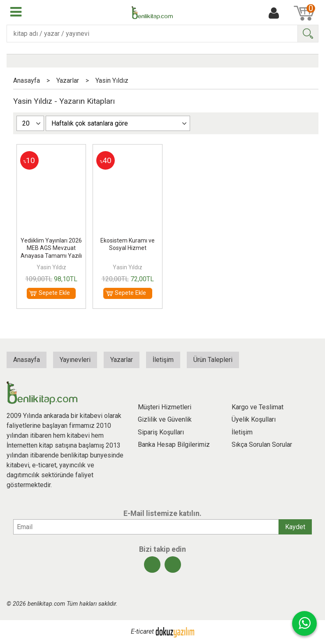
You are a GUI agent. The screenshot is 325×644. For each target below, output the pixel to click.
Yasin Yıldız (51, 267)
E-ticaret (142, 632)
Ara (308, 34)
